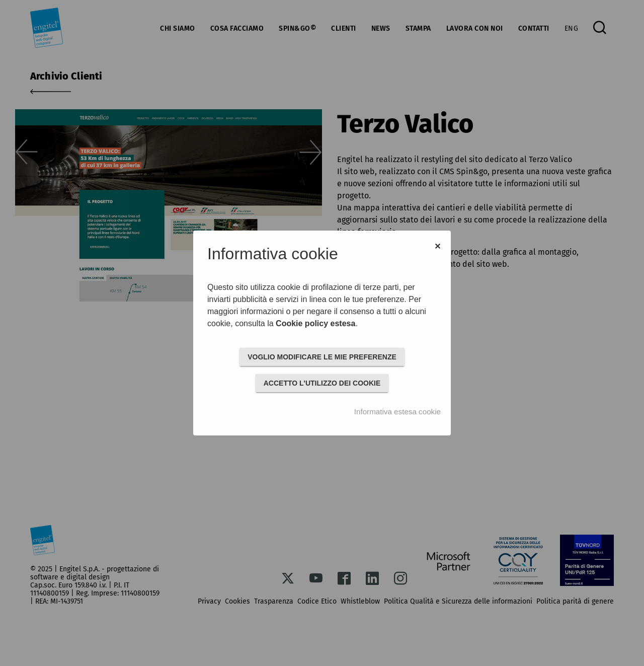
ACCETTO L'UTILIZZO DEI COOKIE (322, 383)
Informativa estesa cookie (397, 412)
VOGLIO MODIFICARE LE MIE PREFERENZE (322, 357)
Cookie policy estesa (315, 323)
